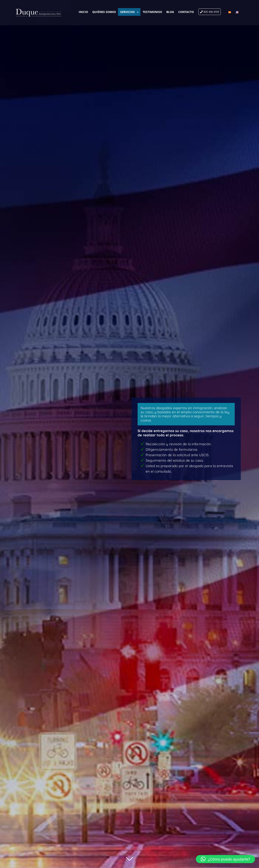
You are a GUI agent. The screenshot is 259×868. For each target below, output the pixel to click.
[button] (225, 859)
